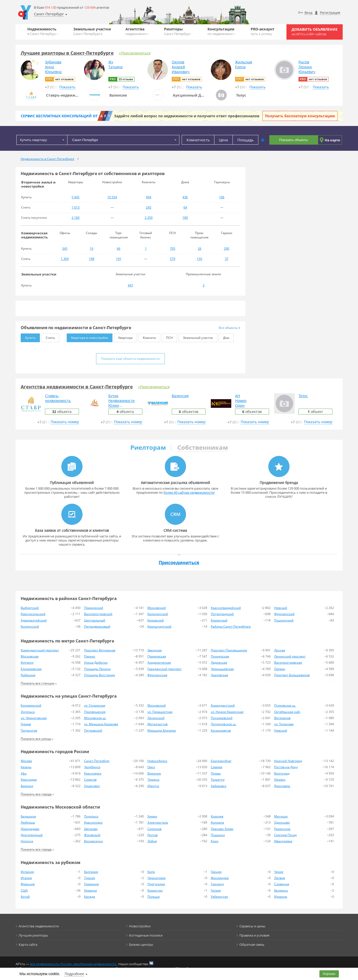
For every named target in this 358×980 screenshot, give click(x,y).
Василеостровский (98, 614)
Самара (217, 767)
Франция (28, 884)
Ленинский (156, 718)
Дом (224, 337)
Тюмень (153, 780)
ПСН (167, 337)
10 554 (112, 197)
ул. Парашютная (160, 712)
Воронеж (154, 773)
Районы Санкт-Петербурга (231, 626)
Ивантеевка (283, 841)
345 (65, 249)
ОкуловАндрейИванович (181, 67)
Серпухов (154, 829)
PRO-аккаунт (263, 31)
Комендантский (223, 705)
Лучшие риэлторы (33, 935)
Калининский (158, 614)
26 (200, 249)
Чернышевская (222, 669)
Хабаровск (219, 786)
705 (173, 249)
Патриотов (29, 730)
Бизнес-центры (141, 944)
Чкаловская (220, 675)
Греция (216, 872)
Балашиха (28, 816)
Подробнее (74, 974)
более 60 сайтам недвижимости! (189, 492)
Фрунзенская (157, 675)
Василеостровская (288, 662)
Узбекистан (220, 897)
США (24, 890)
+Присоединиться (135, 53)
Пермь (216, 773)
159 (199, 259)
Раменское (282, 829)
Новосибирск (157, 761)
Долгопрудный (32, 835)
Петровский (93, 730)
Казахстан (155, 890)
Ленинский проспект (290, 656)
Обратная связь (252, 944)
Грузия (216, 890)
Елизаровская (31, 669)
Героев (26, 724)
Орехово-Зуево (222, 829)
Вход (308, 13)
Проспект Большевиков (292, 675)
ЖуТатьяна (116, 64)
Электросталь (158, 822)
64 (185, 207)
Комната (147, 337)
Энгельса (28, 712)
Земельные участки (92, 31)
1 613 (76, 207)
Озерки (280, 669)
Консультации (222, 31)
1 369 (65, 259)
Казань (26, 767)
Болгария (91, 872)
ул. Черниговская (34, 718)
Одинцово (282, 822)
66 (119, 249)
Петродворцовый (97, 626)
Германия (91, 884)
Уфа (24, 773)
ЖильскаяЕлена (244, 64)
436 (185, 197)
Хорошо (329, 974)
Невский (281, 608)
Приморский (94, 608)
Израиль (281, 897)
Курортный (219, 620)
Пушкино (218, 835)
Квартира (123, 337)
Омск (151, 767)
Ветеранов (282, 718)
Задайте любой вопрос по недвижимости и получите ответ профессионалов (187, 116)
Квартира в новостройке (87, 337)
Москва (26, 761)
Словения (282, 884)
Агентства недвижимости (39, 926)
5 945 (76, 197)
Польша (154, 897)
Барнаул (27, 786)
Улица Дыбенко (96, 662)
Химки (152, 816)
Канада (90, 897)
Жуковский (92, 835)
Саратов (90, 780)
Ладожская (219, 662)
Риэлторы (178, 31)
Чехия (279, 872)
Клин (215, 841)
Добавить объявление (315, 32)
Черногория (157, 878)
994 (149, 197)
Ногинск (27, 841)
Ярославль (282, 786)
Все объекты (229, 328)
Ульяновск (92, 786)
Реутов (153, 835)
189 (185, 218)
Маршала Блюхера (162, 730)
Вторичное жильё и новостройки (38, 184)
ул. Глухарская (95, 705)
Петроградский (222, 614)
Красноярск (93, 773)
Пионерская (220, 656)
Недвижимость (43, 31)
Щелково (91, 829)
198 (92, 259)
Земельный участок (196, 337)
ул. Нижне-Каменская (227, 712)
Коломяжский (31, 705)
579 (173, 259)
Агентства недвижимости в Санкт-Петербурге (77, 387)
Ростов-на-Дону (286, 767)
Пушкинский (284, 620)
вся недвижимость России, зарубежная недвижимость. (74, 964)
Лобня (152, 841)
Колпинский (30, 626)
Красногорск (93, 822)
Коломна (217, 822)
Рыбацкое (28, 675)
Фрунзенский (284, 614)
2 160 (76, 218)
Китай (25, 897)
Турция (90, 878)
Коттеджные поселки (146, 935)
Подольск (91, 816)
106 (222, 197)
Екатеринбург (221, 761)
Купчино (27, 662)
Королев (217, 816)
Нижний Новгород (288, 761)
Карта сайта (28, 944)
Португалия (156, 884)
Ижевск (280, 780)
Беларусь (281, 890)
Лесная (280, 650)
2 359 (149, 218)
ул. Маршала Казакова (101, 724)
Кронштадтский (159, 626)
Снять (48, 337)
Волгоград (282, 773)
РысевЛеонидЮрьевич (307, 67)
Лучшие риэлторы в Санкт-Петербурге (67, 53)
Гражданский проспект (165, 669)
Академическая (159, 662)
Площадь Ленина (97, 669)
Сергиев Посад (285, 835)
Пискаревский (222, 718)
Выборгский (30, 608)
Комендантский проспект (40, 650)
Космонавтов (221, 730)
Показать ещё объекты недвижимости (130, 359)
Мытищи (281, 816)
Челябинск (92, 767)
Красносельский (33, 614)
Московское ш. (95, 718)
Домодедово (30, 829)
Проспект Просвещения (229, 650)
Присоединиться (179, 562)
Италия (26, 878)
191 (119, 259)
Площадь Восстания (100, 675)
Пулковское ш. (285, 705)
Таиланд (217, 884)
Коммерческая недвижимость (34, 235)
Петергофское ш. (224, 724)
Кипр (151, 872)
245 (149, 207)
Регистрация (330, 13)
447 (130, 285)
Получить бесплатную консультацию (300, 116)
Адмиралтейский (34, 620)
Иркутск (153, 786)
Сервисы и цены (252, 926)
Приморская (157, 656)
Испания (27, 872)
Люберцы (28, 822)
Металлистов (158, 724)
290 (227, 249)
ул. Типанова (284, 724)
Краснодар (29, 780)
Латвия (280, 878)
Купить (28, 337)
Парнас (90, 656)
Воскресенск (94, 841)
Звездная (155, 650)
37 (227, 259)
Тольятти (218, 780)
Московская (30, 656)
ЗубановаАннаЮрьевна (53, 67)
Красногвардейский (226, 608)
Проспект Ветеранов (100, 650)
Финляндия (220, 878)
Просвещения (95, 712)
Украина (90, 890)
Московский (157, 608)
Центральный (95, 620)
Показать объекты (293, 140)
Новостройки (140, 926)
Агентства (137, 31)
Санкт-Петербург (97, 761)
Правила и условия (254, 935)
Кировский (156, 620)
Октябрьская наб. (287, 712)
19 (91, 249)
